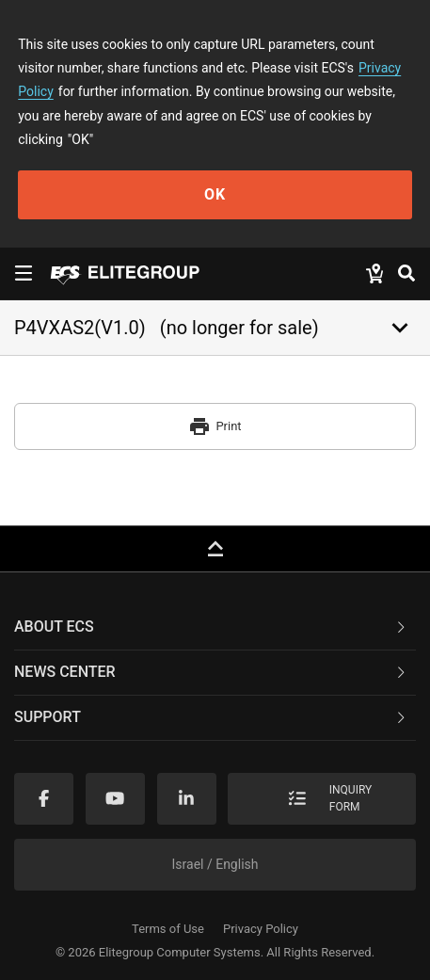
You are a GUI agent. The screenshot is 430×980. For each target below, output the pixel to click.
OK (215, 194)
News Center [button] (211, 672)
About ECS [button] (211, 627)
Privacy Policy (261, 929)
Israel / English (215, 864)
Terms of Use (168, 929)
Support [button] (211, 717)
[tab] (215, 628)
